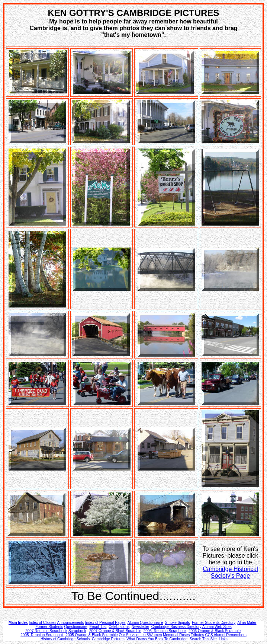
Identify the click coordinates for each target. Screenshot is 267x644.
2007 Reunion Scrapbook (46, 631)
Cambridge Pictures (108, 639)
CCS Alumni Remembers (226, 635)
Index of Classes (42, 623)
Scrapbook (77, 631)
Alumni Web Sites (217, 627)
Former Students (49, 627)
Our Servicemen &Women (140, 635)
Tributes (197, 635)
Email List (98, 627)
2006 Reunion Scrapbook (165, 631)
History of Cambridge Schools (65, 639)
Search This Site (203, 639)
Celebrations (119, 627)
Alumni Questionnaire (145, 623)
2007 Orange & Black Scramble (115, 631)
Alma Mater (247, 623)
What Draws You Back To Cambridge (157, 639)
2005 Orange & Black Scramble (91, 635)
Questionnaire (76, 627)
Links (223, 639)
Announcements (70, 623)
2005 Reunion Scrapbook (42, 635)
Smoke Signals (178, 623)
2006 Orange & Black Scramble (215, 631)
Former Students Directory (214, 623)
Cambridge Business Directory (176, 627)
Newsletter (140, 627)
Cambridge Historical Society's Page (230, 572)
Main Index (18, 623)
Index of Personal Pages (105, 623)
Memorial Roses (176, 635)
